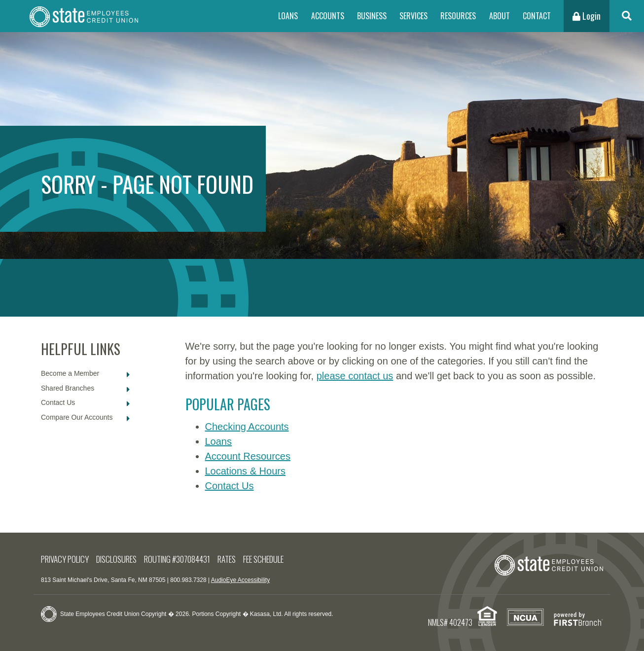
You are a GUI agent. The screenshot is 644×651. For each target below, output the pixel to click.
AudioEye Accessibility (240, 580)
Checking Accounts (247, 427)
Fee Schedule (263, 559)
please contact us (355, 376)
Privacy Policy (65, 559)
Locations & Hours (245, 471)
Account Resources (248, 456)
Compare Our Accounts (77, 417)
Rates (227, 559)
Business (372, 16)
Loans (288, 16)
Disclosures (116, 559)
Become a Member (70, 373)
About (500, 16)
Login (587, 16)
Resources (458, 16)
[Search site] (627, 16)
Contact (537, 16)
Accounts (328, 16)
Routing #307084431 (177, 559)
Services (413, 16)
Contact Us (58, 402)
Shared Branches (68, 388)
